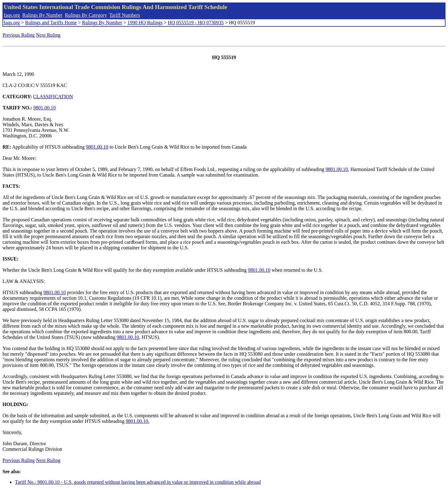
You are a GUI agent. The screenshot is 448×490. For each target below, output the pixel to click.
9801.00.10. (138, 421)
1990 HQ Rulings (145, 23)
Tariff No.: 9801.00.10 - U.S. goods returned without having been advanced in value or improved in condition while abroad (138, 482)
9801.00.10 (44, 108)
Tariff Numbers (125, 15)
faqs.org (12, 15)
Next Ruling (48, 35)
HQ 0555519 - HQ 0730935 (196, 23)
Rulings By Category (86, 15)
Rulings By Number (42, 15)
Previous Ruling (19, 35)
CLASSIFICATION (53, 97)
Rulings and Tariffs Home (51, 23)
